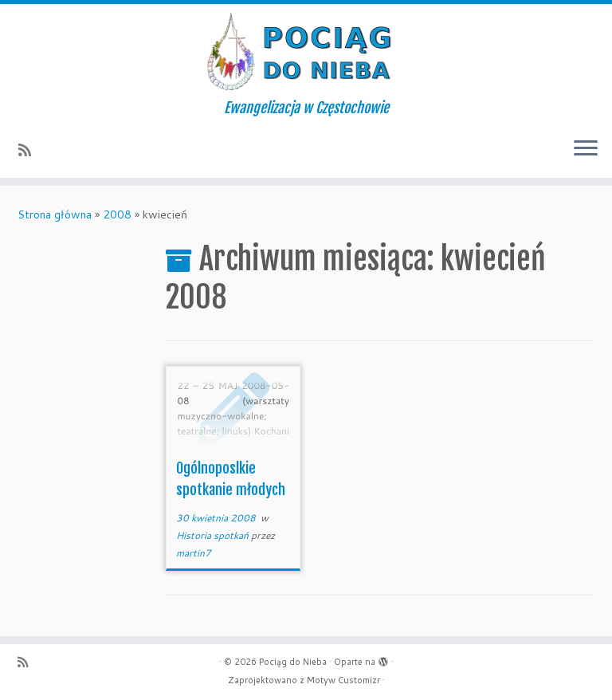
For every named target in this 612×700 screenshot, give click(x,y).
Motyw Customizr (343, 680)
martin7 (194, 553)
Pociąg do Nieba (293, 662)
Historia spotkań (214, 535)
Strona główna (55, 214)
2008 (117, 214)
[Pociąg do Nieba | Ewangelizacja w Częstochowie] (306, 52)
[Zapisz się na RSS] (30, 150)
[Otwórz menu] (586, 149)
